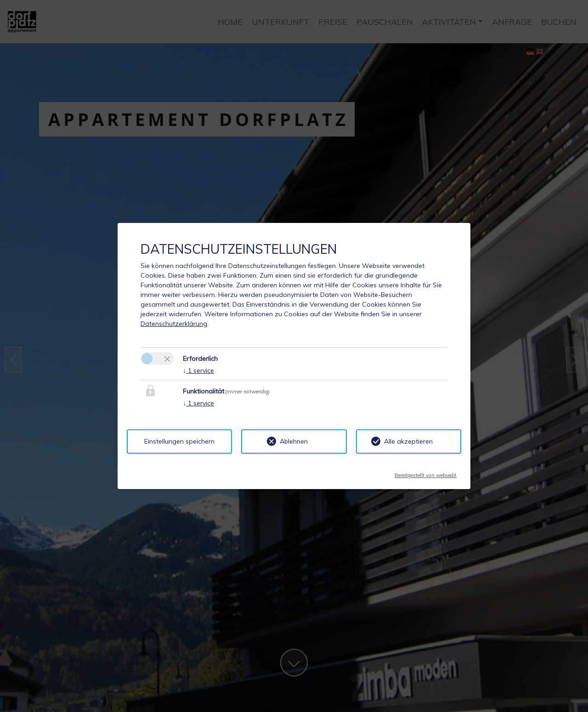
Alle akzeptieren (408, 441)
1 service (198, 370)
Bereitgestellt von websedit (426, 473)
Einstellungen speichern (179, 441)
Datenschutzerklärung (174, 324)
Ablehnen (294, 441)
